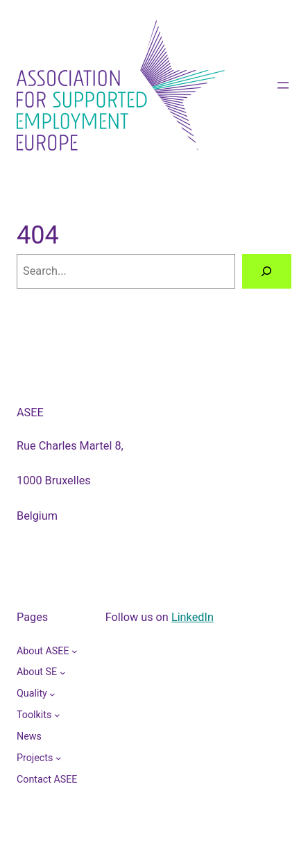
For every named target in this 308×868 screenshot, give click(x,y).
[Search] (267, 271)
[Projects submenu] (59, 758)
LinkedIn (192, 617)
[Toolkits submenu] (57, 715)
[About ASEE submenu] (75, 651)
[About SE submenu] (63, 673)
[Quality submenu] (52, 693)
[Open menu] (283, 85)
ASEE (30, 412)
